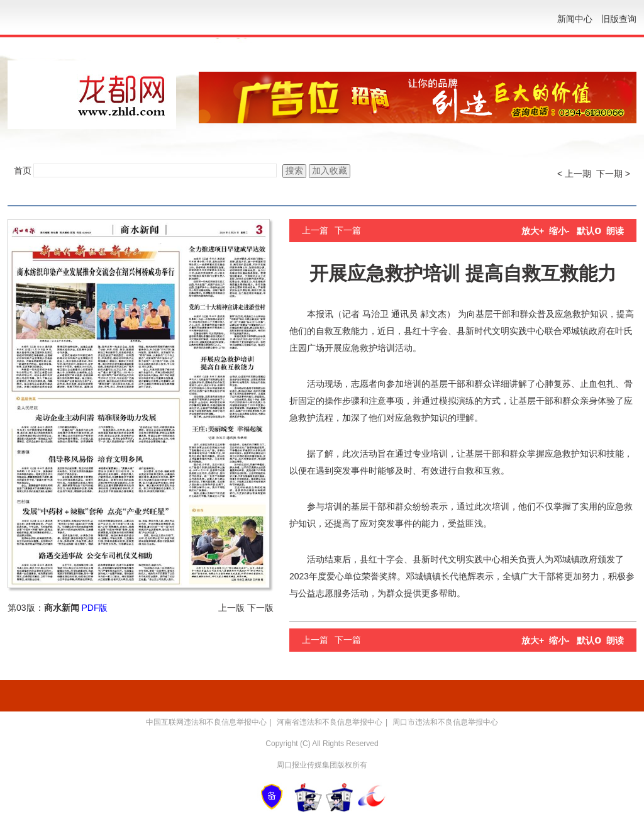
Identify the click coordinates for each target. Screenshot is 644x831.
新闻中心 (575, 19)
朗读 (615, 231)
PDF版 (94, 608)
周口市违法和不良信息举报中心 (445, 722)
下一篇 (348, 230)
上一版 (231, 608)
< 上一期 (574, 174)
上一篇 (315, 230)
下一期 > (613, 174)
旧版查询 (619, 19)
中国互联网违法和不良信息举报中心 (206, 722)
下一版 (260, 608)
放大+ (533, 231)
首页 (23, 170)
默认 (589, 231)
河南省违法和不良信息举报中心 (330, 722)
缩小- (559, 231)
